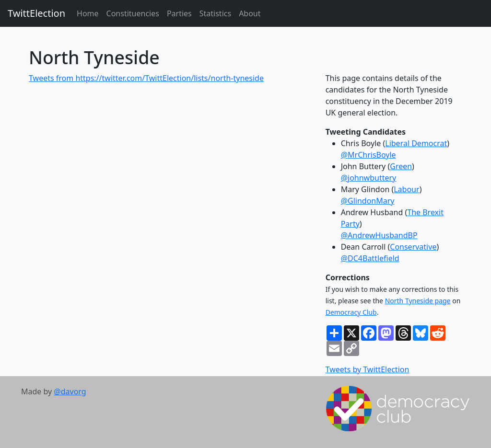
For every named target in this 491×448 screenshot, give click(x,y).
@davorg (70, 391)
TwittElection (36, 13)
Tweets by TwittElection (368, 369)
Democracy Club (351, 312)
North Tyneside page (418, 301)
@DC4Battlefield (370, 258)
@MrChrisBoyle (368, 155)
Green (401, 166)
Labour (406, 189)
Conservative (413, 247)
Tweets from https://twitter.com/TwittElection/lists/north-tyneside (146, 78)
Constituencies (133, 13)
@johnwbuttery (369, 178)
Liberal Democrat (416, 143)
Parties (179, 13)
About (250, 13)
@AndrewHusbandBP (379, 235)
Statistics (215, 13)
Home (88, 13)
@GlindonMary (368, 201)
